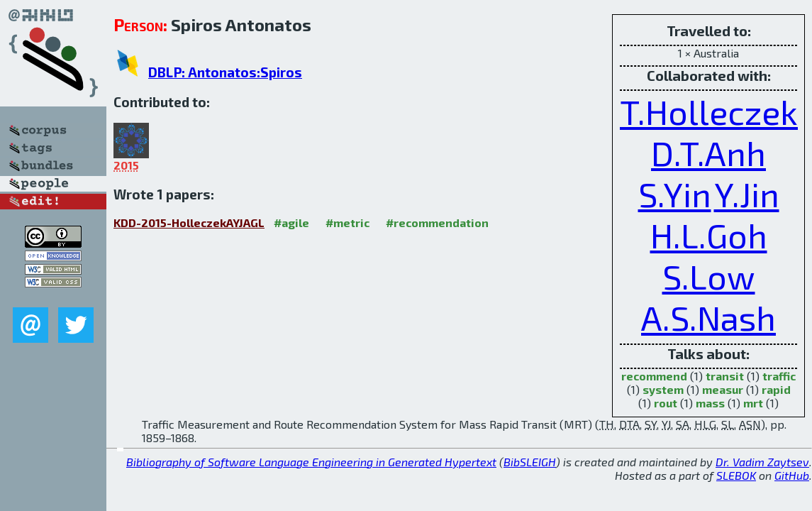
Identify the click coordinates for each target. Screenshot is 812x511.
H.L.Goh (709, 235)
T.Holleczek (709, 111)
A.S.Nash (708, 317)
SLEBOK (736, 475)
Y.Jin (747, 194)
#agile (291, 222)
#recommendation (437, 222)
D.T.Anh (708, 153)
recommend (654, 376)
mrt (753, 403)
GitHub (792, 475)
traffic (779, 376)
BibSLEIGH (530, 462)
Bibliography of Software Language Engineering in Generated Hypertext (311, 462)
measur (723, 389)
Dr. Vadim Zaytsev (762, 462)
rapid (776, 389)
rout (666, 403)
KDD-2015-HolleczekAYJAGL (189, 222)
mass (710, 403)
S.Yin (675, 194)
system (663, 389)
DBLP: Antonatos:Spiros (225, 72)
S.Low (709, 276)
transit (725, 376)
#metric (347, 222)
